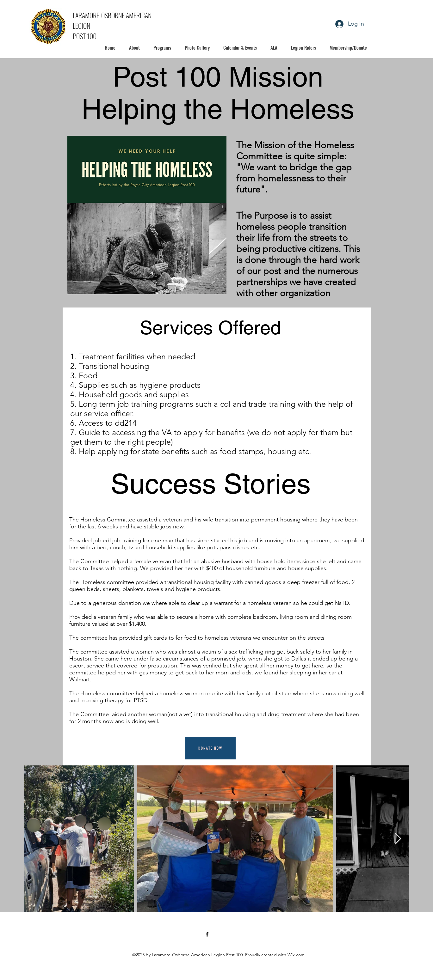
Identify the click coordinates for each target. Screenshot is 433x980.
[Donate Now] (210, 748)
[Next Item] (398, 839)
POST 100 (85, 36)
